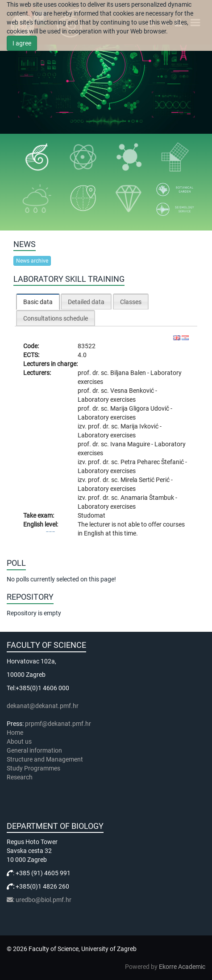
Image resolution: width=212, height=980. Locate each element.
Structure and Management (45, 759)
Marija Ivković (140, 426)
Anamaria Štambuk (148, 498)
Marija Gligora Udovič (140, 408)
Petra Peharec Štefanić (153, 462)
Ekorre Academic (182, 967)
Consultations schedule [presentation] (56, 318)
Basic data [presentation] (38, 302)
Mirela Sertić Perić (146, 480)
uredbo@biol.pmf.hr (44, 900)
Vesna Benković (133, 391)
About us (20, 741)
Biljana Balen (129, 373)
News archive (32, 261)
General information (34, 750)
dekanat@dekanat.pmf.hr (43, 706)
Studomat (91, 515)
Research (20, 777)
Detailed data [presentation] (86, 302)
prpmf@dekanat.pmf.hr (58, 724)
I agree (22, 43)
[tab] (38, 302)
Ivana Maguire (131, 444)
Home (15, 733)
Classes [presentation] (131, 302)
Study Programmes (33, 768)
